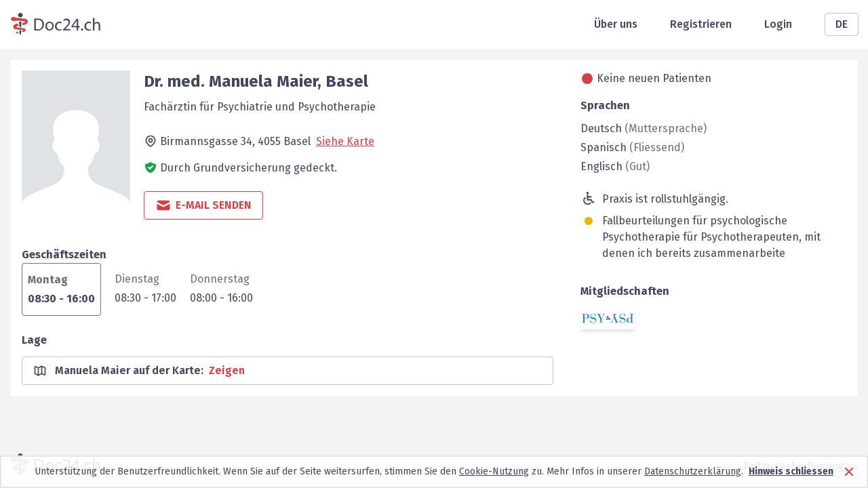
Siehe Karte (345, 141)
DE (842, 24)
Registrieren (701, 24)
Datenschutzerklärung (693, 471)
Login (778, 24)
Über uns (616, 24)
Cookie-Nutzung (494, 471)
